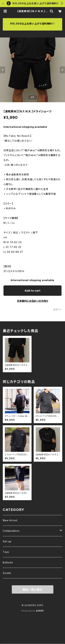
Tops (6, 552)
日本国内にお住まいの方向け (33, 301)
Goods (7, 573)
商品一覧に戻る (33, 590)
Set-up (7, 541)
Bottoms (8, 562)
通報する (57, 309)
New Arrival (10, 520)
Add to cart (32, 291)
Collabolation (11, 531)
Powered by (33, 611)
